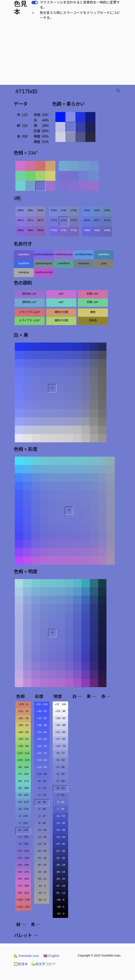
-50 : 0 (42, 900)
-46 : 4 (42, 893)
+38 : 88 (42, 725)
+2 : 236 (23, 837)
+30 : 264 (23, 865)
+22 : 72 (42, 753)
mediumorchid (44, 272)
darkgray (24, 272)
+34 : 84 (42, 732)
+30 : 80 (42, 739)
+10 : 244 (23, 851)
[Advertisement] (68, 54)
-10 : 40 (42, 830)
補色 (93, 312)
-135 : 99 (23, 746)
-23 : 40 (60, 844)
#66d (87, 230)
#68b (107, 210)
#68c (97, 210)
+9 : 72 (60, 753)
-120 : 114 (23, 753)
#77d (54, 220)
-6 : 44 (42, 823)
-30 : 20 (42, 865)
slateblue (24, 254)
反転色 (93, 320)
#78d (54, 210)
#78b (74, 210)
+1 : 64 (60, 781)
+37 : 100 (60, 704)
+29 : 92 (61, 718)
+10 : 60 (42, 774)
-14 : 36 (42, 837)
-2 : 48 (42, 809)
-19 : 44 (60, 837)
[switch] (35, 2)
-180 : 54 (23, 725)
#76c (64, 230)
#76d (54, 230)
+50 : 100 (42, 704)
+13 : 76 (61, 746)
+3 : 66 (60, 767)
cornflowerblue (84, 254)
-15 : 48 (60, 830)
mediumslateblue (44, 254)
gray (104, 263)
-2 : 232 (23, 823)
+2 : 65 (60, 774)
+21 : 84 (61, 732)
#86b (40, 230)
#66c (97, 230)
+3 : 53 (42, 788)
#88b (40, 210)
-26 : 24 (42, 858)
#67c (97, 220)
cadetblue (64, 263)
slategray (84, 263)
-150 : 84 (23, 739)
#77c (64, 220)
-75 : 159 (23, 774)
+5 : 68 (60, 760)
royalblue (24, 263)
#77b (74, 220)
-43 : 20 (60, 879)
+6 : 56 (42, 781)
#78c (64, 210)
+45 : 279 (23, 872)
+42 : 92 (42, 718)
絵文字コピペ (43, 964)
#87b (40, 220)
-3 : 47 (42, 816)
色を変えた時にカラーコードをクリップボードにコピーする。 (80, 15)
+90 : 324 (23, 893)
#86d (20, 230)
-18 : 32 (42, 844)
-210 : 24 (23, 711)
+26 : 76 (42, 746)
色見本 (21, 964)
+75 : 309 (23, 886)
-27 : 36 (60, 851)
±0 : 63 (61, 788)
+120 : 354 (23, 907)
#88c (31, 210)
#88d (20, 210)
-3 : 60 (60, 802)
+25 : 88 (61, 725)
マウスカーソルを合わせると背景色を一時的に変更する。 (80, 5)
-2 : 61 (60, 795)
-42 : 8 (42, 886)
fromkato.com (26, 956)
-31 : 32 (60, 858)
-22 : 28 (42, 851)
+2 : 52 (42, 795)
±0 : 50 (42, 802)
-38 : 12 (42, 879)
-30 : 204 (23, 795)
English (51, 956)
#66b (107, 230)
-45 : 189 (23, 788)
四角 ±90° (93, 294)
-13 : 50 (60, 823)
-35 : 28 (60, 865)
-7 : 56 (60, 809)
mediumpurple (64, 254)
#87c (31, 220)
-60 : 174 (23, 781)
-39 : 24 (60, 872)
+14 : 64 (42, 767)
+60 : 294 (23, 879)
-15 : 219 (23, 802)
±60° (61, 294)
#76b (74, 230)
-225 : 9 (23, 704)
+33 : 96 (61, 711)
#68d (87, 210)
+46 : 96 (42, 711)
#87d (20, 220)
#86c (31, 230)
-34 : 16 (42, 872)
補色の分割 (61, 312)
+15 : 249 (23, 858)
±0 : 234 (23, 830)
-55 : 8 (60, 900)
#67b (107, 220)
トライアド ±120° (30, 312)
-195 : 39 (23, 718)
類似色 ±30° (30, 294)
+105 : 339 (23, 900)
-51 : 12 (60, 893)
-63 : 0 (60, 914)
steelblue (104, 254)
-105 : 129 (23, 760)
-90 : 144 (23, 767)
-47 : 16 (60, 886)
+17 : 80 (61, 739)
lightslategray (44, 263)
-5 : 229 (23, 816)
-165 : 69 (23, 732)
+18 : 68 (42, 760)
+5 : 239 (23, 844)
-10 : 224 (23, 809)
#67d (87, 220)
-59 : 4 (60, 907)
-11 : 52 (60, 816)
